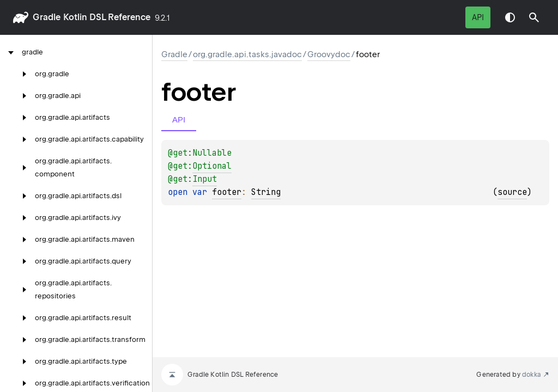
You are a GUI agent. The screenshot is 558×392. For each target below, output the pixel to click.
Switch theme (510, 17)
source (512, 192)
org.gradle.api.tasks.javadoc (247, 54)
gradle (47, 17)
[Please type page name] (534, 17)
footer (227, 192)
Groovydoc (329, 54)
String (266, 192)
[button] (534, 17)
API (478, 17)
